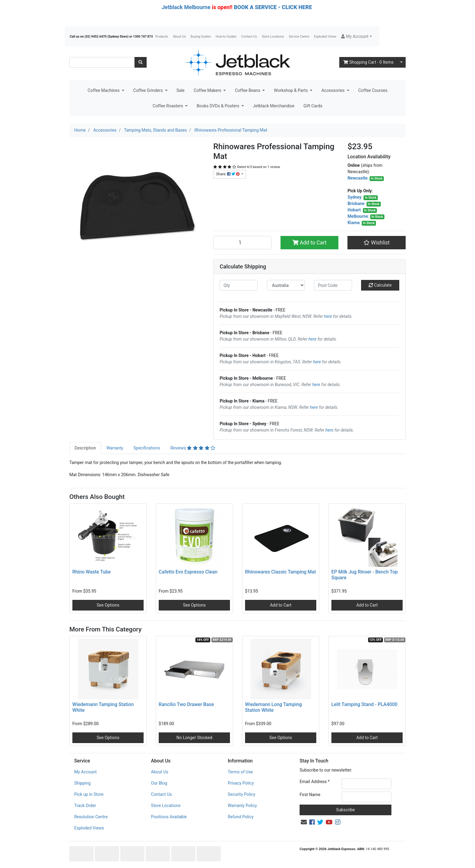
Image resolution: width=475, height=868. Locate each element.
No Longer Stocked (194, 738)
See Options (108, 605)
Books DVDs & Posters (218, 106)
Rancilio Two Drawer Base (186, 704)
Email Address (315, 782)
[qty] (239, 285)
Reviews (193, 448)
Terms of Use (240, 772)
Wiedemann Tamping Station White (103, 707)
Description (85, 448)
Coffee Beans (248, 90)
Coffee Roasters (168, 106)
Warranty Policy (242, 806)
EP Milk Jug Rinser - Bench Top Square (365, 575)
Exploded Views (325, 37)
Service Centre (299, 37)
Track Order (85, 806)
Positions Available (169, 817)
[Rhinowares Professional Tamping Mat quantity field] (242, 243)
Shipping (82, 783)
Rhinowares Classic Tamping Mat (281, 572)
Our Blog (159, 783)
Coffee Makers (208, 90)
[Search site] (141, 62)
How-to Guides (226, 37)
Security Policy (242, 794)
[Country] (286, 285)
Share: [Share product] (228, 174)
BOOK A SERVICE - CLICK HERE (273, 7)
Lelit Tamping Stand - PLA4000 (364, 704)
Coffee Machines (104, 90)
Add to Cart (309, 243)
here (328, 316)
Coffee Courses (373, 90)
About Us (179, 37)
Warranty (115, 448)
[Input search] (102, 62)
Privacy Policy (241, 783)
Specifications (147, 448)
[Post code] (333, 285)
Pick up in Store (89, 794)
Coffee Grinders (149, 90)
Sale (181, 90)
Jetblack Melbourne (186, 7)
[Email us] (304, 822)
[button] (356, 37)
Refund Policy (241, 817)
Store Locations (273, 37)
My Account (85, 772)
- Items (368, 62)
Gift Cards (313, 106)
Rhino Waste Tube (92, 572)
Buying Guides (201, 37)
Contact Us (249, 37)
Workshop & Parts (291, 90)
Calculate (380, 285)
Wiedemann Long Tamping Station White (273, 707)
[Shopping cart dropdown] (401, 62)
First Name (310, 795)
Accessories (334, 90)
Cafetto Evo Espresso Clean (188, 572)
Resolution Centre (91, 817)
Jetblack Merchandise (274, 106)
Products (161, 37)
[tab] (85, 448)
